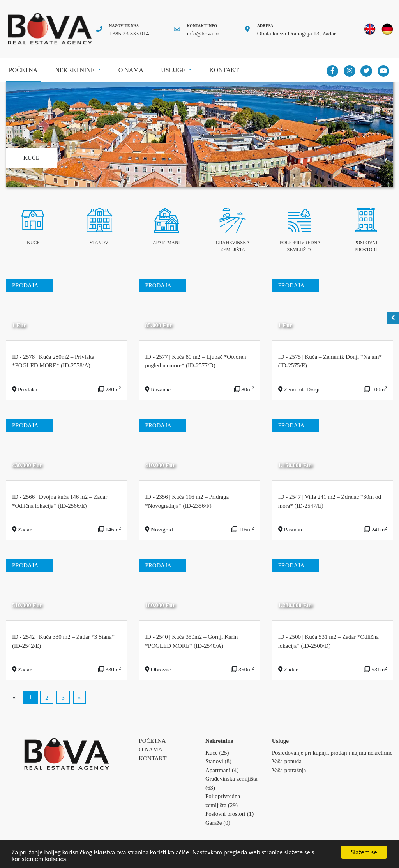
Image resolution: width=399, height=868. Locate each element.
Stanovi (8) (218, 761)
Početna (25, 67)
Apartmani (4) (222, 770)
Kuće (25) (217, 753)
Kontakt (224, 70)
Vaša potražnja (289, 770)
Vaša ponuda (287, 761)
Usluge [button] (174, 70)
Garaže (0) (218, 823)
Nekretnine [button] (75, 70)
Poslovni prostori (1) (230, 814)
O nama (131, 70)
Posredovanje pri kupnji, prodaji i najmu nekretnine (332, 753)
